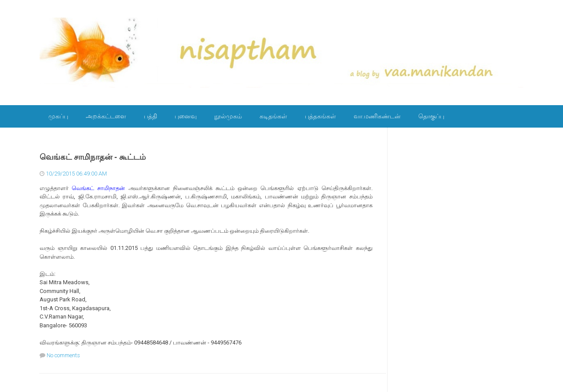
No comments (63, 355)
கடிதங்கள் (273, 116)
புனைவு (186, 116)
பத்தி (150, 116)
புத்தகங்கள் (320, 116)
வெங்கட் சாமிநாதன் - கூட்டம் (93, 157)
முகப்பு (58, 116)
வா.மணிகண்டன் (377, 116)
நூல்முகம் (228, 116)
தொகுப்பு (431, 116)
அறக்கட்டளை (106, 116)
